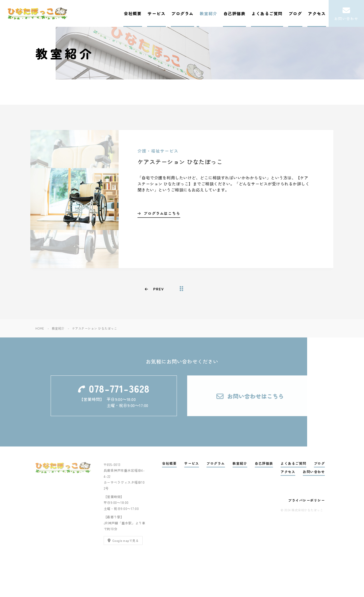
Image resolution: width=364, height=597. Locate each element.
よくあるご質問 (267, 13)
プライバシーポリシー (306, 500)
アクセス (317, 13)
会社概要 (133, 13)
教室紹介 (209, 13)
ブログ (295, 13)
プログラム (183, 13)
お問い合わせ (314, 472)
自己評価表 (235, 13)
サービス (156, 13)
